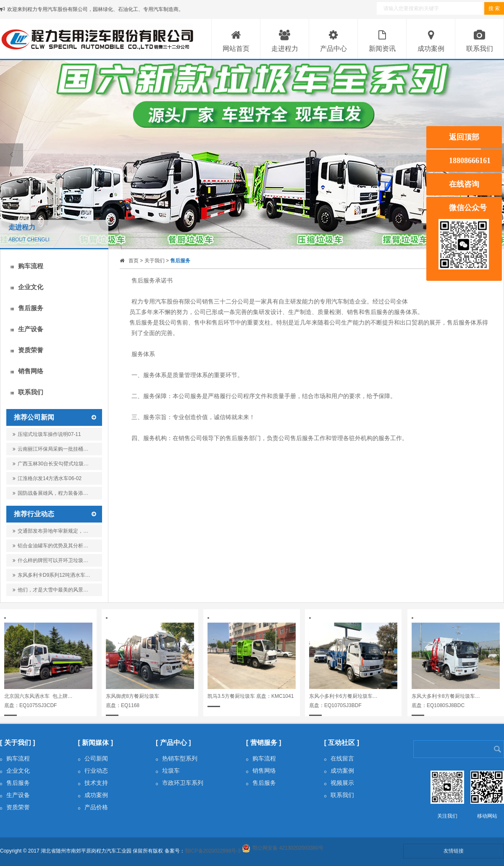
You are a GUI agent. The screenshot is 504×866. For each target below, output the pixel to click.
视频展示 (339, 783)
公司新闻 (93, 758)
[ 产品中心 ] (173, 743)
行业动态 (93, 771)
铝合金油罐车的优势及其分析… (50, 546)
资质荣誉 (27, 350)
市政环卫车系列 (180, 783)
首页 (134, 261)
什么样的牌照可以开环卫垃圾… (50, 560)
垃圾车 (168, 771)
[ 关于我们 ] (18, 743)
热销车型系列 (177, 758)
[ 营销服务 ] (264, 743)
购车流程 (27, 266)
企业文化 (27, 287)
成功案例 (93, 795)
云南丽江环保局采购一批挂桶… (50, 451)
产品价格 (93, 807)
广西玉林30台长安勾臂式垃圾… (51, 465)
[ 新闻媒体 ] (96, 743)
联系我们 (27, 392)
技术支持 (93, 783)
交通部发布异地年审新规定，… (50, 531)
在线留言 (339, 758)
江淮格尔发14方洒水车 (47, 478)
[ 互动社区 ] (342, 743)
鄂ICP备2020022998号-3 (213, 851)
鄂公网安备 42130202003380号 (288, 848)
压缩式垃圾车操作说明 (47, 434)
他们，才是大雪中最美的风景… (50, 590)
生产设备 (27, 329)
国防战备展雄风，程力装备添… (50, 495)
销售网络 (27, 371)
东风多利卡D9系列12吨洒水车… (51, 575)
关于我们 (155, 261)
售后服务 (27, 308)
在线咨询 (464, 184)
